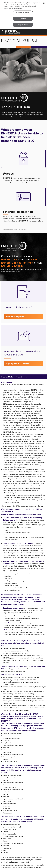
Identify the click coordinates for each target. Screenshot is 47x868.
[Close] (44, 3)
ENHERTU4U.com (12, 266)
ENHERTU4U (8, 178)
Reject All (23, 19)
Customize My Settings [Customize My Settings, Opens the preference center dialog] (23, 13)
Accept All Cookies (23, 25)
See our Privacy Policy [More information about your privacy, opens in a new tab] (15, 9)
